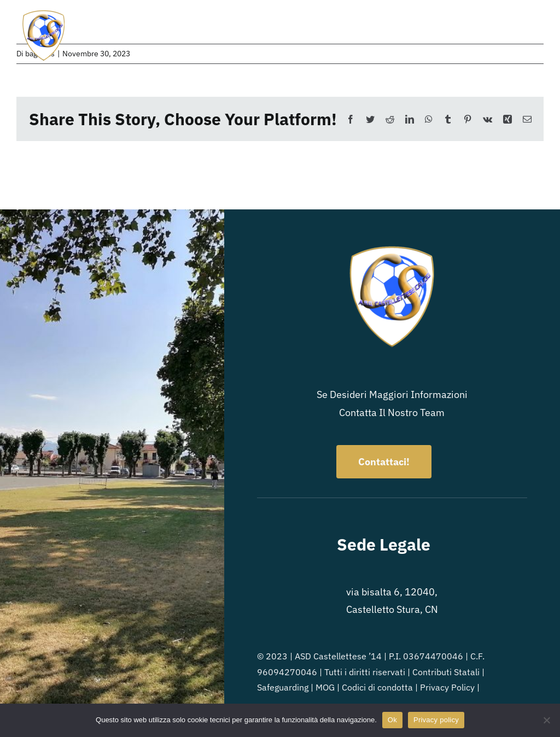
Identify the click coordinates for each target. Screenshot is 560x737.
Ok (392, 720)
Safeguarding (283, 687)
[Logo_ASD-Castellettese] (44, 13)
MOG (325, 687)
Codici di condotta (377, 687)
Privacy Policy (447, 687)
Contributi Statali (446, 672)
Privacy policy (436, 720)
